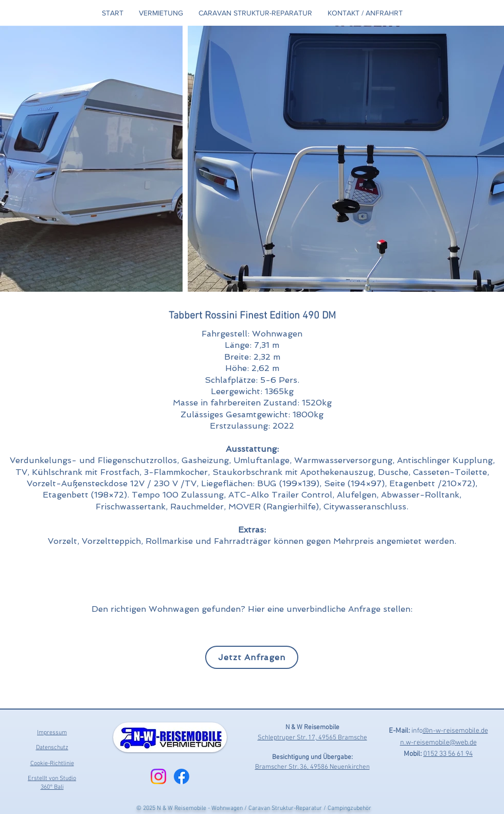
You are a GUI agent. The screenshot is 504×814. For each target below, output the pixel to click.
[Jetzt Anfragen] (252, 657)
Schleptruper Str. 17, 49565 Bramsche (312, 738)
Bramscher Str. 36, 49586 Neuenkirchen (312, 767)
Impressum (52, 733)
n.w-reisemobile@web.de (438, 743)
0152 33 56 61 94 (448, 754)
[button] (161, 13)
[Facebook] (182, 776)
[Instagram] (158, 776)
